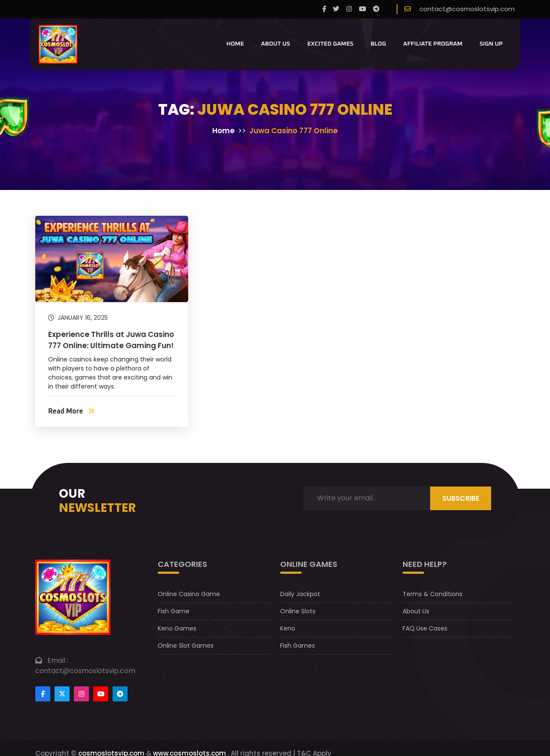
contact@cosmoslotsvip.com (467, 9)
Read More (72, 411)
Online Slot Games (186, 646)
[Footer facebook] (43, 694)
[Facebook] (324, 9)
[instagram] (349, 9)
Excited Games (330, 44)
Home (235, 44)
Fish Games (298, 646)
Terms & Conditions (432, 594)
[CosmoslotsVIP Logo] (58, 44)
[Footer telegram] (120, 694)
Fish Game (174, 611)
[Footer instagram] (81, 694)
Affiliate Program (433, 44)
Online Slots (298, 611)
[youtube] (362, 9)
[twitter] (336, 9)
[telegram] (376, 9)
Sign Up (491, 44)
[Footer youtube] (101, 694)
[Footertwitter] (62, 694)
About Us (276, 44)
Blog (378, 44)
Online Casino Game (189, 594)
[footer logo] (73, 597)
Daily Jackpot (300, 594)
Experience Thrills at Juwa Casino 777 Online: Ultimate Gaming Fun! (111, 340)
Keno (288, 628)
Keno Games (177, 628)
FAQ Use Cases (425, 628)
